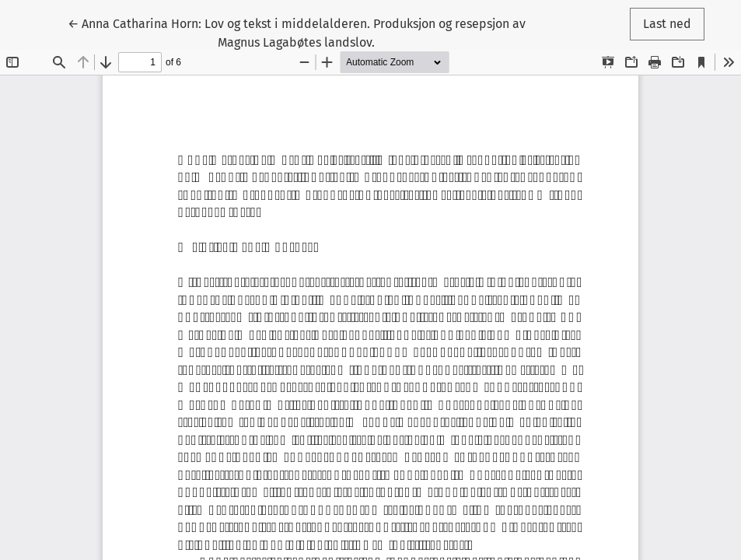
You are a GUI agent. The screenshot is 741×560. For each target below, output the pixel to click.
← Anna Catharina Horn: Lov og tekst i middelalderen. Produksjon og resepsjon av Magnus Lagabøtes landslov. (297, 32)
